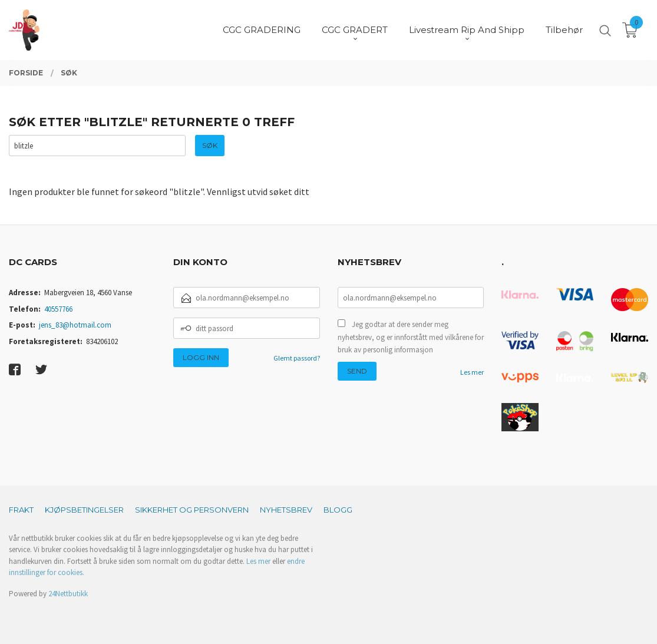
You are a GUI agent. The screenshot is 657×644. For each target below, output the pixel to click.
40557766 (58, 309)
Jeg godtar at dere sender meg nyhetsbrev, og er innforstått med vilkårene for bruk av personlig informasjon (411, 337)
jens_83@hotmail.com (75, 325)
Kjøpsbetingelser (84, 510)
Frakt (21, 510)
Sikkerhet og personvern (192, 510)
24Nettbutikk (68, 594)
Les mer (472, 372)
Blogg (338, 510)
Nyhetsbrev (286, 510)
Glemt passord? (297, 358)
